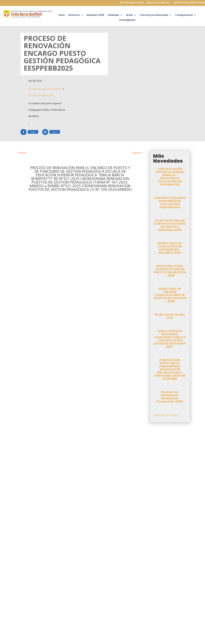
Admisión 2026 (95, 15)
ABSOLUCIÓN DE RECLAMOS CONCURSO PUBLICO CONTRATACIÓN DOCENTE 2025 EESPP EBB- (170, 339)
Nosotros (74, 15)
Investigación (127, 20)
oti (30, 467)
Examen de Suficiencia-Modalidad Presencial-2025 (170, 397)
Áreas (129, 15)
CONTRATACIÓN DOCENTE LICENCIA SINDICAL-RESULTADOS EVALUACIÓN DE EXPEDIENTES (170, 177)
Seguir (33, 132)
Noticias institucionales (41, 95)
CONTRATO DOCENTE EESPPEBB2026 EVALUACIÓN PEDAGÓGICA (170, 203)
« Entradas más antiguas (166, 415)
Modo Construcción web (170, 316)
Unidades (113, 15)
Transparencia (184, 15)
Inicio (62, 15)
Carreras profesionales (154, 15)
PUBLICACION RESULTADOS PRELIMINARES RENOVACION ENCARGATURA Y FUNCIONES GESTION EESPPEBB (170, 370)
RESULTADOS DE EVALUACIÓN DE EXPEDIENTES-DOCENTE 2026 (170, 248)
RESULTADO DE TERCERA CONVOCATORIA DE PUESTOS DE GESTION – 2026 (170, 295)
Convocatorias (54, 89)
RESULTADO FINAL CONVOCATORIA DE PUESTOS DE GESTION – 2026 (170, 271)
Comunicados (36, 89)
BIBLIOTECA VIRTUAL (158, 3)
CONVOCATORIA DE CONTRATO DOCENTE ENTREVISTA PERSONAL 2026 (170, 226)
